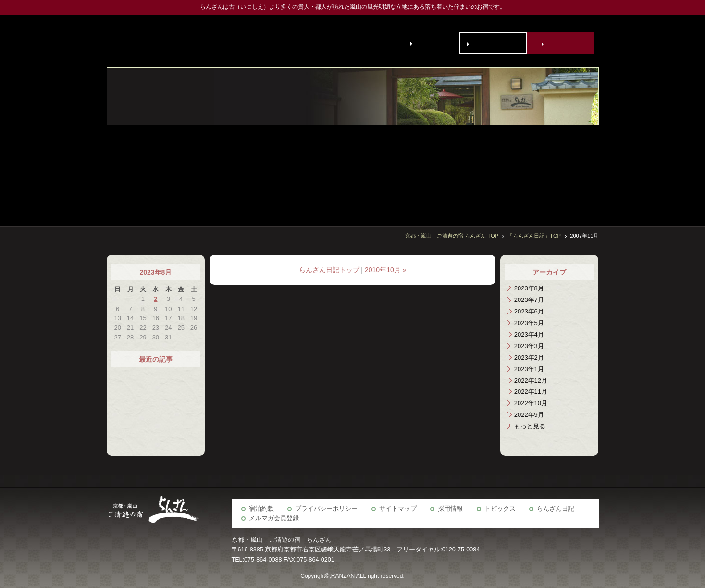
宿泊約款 (261, 509)
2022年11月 (531, 392)
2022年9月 (529, 415)
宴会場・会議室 (515, 170)
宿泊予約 (562, 43)
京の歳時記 (467, 170)
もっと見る (530, 426)
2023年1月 (529, 369)
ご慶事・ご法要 (491, 170)
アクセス (419, 170)
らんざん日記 (556, 509)
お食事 (563, 170)
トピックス (500, 509)
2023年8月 (529, 288)
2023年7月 (529, 300)
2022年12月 (531, 381)
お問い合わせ (495, 43)
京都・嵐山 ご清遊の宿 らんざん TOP (452, 236)
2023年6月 (529, 311)
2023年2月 (529, 357)
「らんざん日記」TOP (534, 236)
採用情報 (450, 509)
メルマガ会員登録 (274, 518)
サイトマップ (398, 509)
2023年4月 (529, 334)
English (428, 43)
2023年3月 (529, 346)
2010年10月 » (385, 270)
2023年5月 (529, 323)
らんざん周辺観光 (443, 170)
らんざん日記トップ (329, 270)
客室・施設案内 (587, 170)
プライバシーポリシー (326, 509)
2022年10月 (531, 403)
